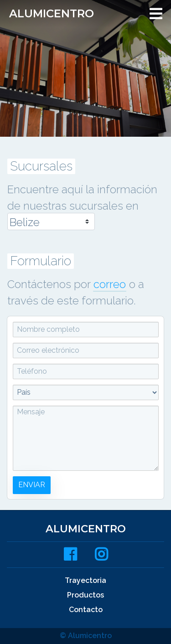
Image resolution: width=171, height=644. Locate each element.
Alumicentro (52, 13)
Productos (85, 595)
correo (110, 284)
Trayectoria (85, 580)
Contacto (86, 610)
